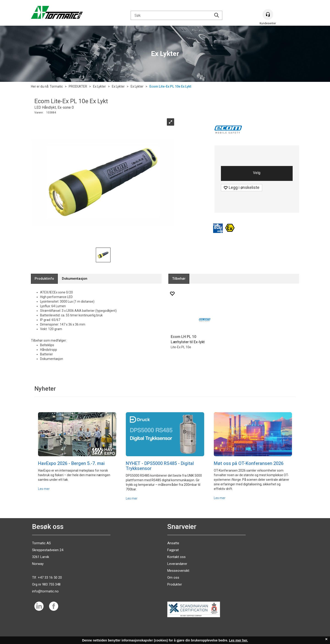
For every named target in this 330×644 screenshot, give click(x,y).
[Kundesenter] (268, 14)
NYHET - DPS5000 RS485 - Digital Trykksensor (160, 466)
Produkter (175, 584)
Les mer (44, 489)
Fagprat (173, 550)
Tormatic (56, 86)
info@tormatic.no (45, 591)
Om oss (173, 578)
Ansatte (173, 543)
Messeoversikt (178, 571)
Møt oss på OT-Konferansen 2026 (249, 463)
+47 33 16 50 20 (50, 578)
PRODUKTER (78, 86)
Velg (257, 173)
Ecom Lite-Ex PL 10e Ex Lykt (170, 86)
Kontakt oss (176, 557)
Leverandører (177, 564)
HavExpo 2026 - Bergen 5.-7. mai (71, 463)
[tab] (44, 279)
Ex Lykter (99, 86)
